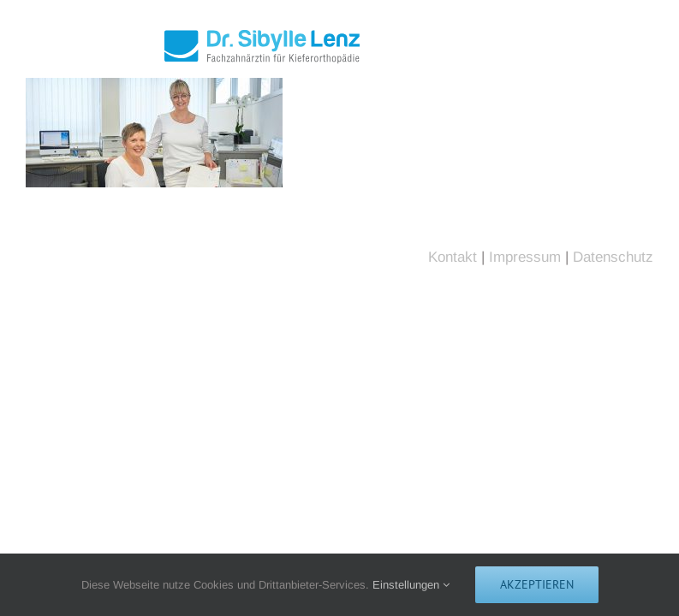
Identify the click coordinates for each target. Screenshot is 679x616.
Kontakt (453, 257)
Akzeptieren (537, 584)
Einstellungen (411, 585)
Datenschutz (613, 257)
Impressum (525, 257)
